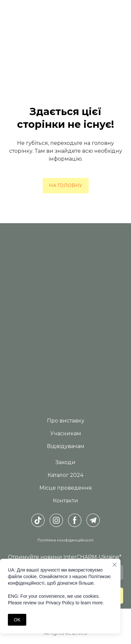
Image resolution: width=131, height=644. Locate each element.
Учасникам (66, 433)
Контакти (65, 501)
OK (17, 620)
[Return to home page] (65, 274)
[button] (66, 186)
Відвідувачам (66, 446)
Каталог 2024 (65, 475)
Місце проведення (66, 488)
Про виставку (66, 421)
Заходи (65, 462)
